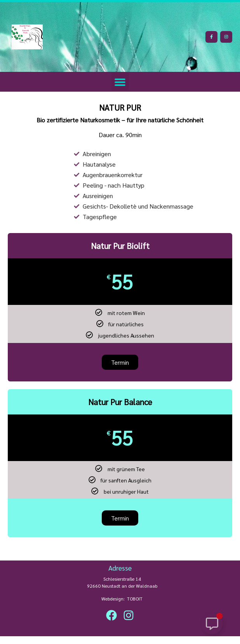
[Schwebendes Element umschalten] (212, 624)
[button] (120, 82)
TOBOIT (135, 599)
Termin (120, 518)
